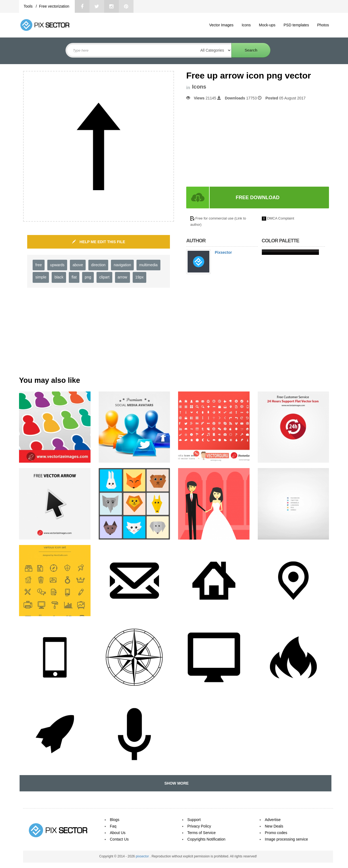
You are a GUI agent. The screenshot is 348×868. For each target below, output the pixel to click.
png (88, 277)
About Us (118, 833)
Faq (113, 826)
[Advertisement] (232, 144)
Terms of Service (201, 833)
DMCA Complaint (281, 218)
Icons (246, 25)
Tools (29, 6)
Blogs (115, 820)
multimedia (148, 265)
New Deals (274, 826)
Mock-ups (267, 25)
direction (98, 265)
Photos (323, 25)
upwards (57, 265)
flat (74, 277)
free (39, 265)
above (78, 265)
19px (139, 277)
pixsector (143, 856)
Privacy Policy (199, 826)
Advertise (273, 820)
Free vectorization (54, 6)
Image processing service (286, 839)
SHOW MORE (175, 783)
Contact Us (119, 839)
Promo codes (276, 833)
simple (41, 277)
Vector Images (221, 25)
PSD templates (296, 25)
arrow (122, 277)
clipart (104, 277)
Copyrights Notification (206, 839)
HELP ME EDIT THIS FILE (99, 242)
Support (194, 820)
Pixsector (223, 252)
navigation (122, 265)
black (59, 277)
